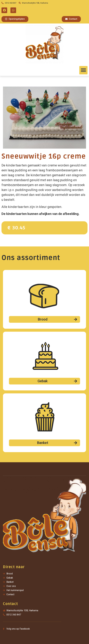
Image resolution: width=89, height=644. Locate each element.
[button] (15, 19)
